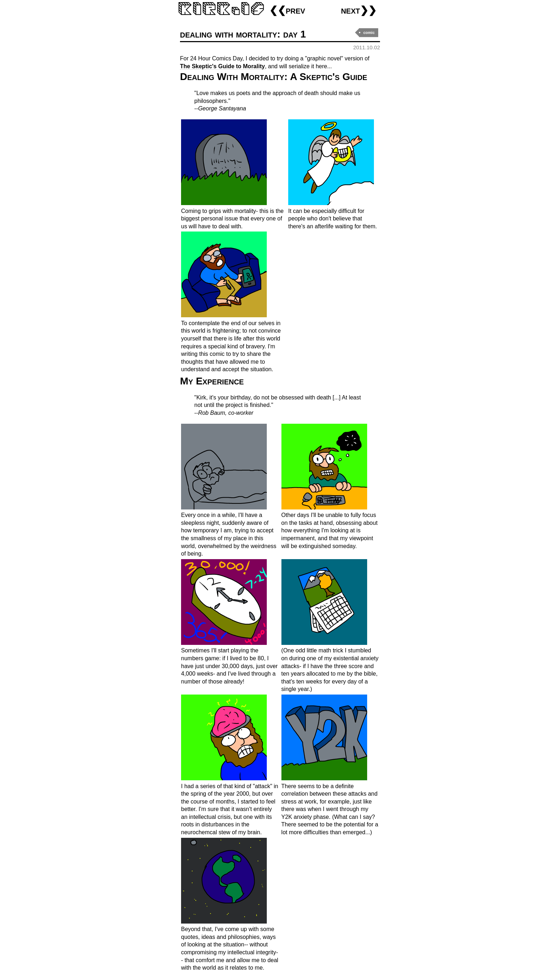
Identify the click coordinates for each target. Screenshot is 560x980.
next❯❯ (359, 10)
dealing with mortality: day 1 (243, 34)
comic (369, 33)
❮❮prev (287, 10)
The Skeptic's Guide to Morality (222, 66)
